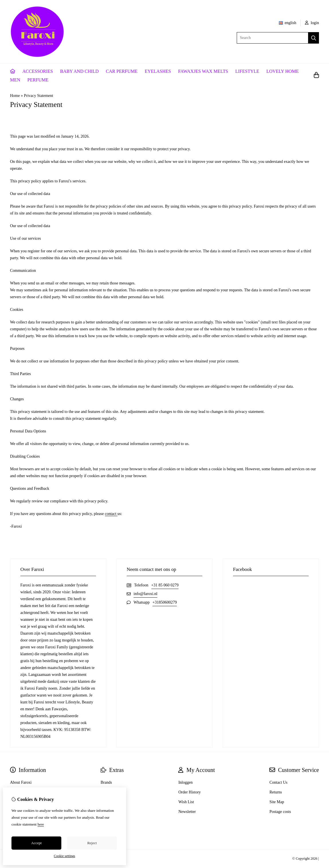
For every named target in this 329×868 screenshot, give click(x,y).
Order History (189, 792)
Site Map (277, 802)
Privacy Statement (38, 96)
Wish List (186, 802)
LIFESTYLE (247, 71)
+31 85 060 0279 (165, 585)
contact (111, 514)
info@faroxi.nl (145, 594)
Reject (92, 843)
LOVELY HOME (283, 71)
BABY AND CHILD (80, 71)
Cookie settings (64, 856)
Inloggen (185, 782)
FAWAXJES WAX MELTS (203, 71)
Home (15, 96)
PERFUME (38, 80)
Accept (37, 843)
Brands (106, 782)
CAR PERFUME (122, 71)
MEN (15, 80)
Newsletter (187, 812)
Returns (276, 792)
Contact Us (278, 782)
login (312, 23)
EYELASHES (158, 71)
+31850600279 (165, 602)
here (41, 824)
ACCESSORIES (38, 71)
